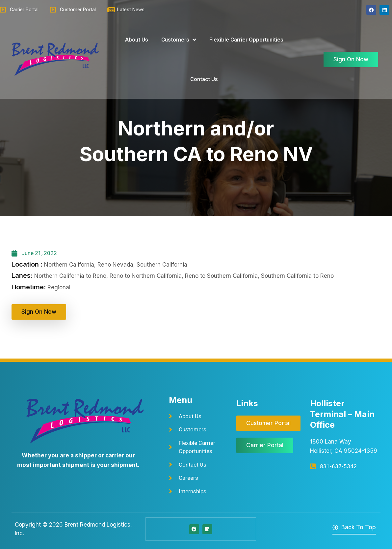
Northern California (69, 265)
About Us (137, 40)
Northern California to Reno (70, 276)
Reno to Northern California (146, 276)
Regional (59, 287)
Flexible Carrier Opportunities (246, 40)
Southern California (162, 265)
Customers (179, 40)
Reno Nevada (115, 265)
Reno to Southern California (221, 276)
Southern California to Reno (297, 276)
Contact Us (204, 79)
